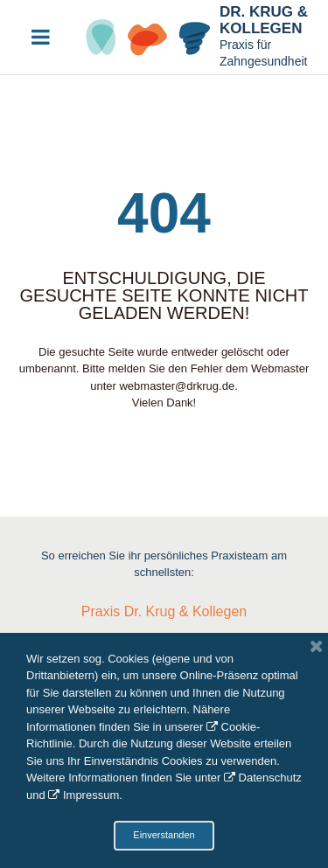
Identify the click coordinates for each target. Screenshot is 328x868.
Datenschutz (270, 778)
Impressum (91, 795)
